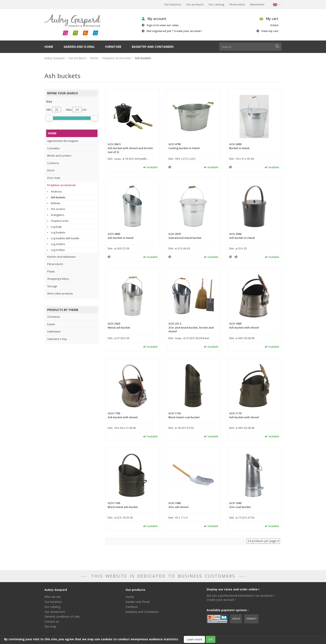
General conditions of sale (62, 616)
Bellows (56, 203)
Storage (52, 286)
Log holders (58, 244)
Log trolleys (58, 250)
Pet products (55, 264)
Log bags (56, 227)
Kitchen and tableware (61, 257)
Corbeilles (54, 148)
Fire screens (58, 209)
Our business (173, 4)
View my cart (270, 31)
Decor (51, 170)
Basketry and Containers (153, 47)
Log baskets (58, 232)
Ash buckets (58, 197)
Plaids (51, 271)
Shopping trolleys (58, 279)
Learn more (194, 639)
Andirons (56, 192)
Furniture (113, 47)
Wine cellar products (60, 293)
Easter (51, 324)
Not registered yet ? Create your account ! (174, 31)
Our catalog (216, 4)
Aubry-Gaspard (54, 58)
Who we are (53, 597)
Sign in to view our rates (163, 25)
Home (49, 47)
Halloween (54, 331)
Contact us (52, 621)
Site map (50, 626)
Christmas (54, 317)
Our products (195, 4)
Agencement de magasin (63, 141)
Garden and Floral (79, 47)
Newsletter (257, 4)
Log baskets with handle (65, 238)
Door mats (54, 178)
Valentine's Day (57, 339)
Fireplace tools (60, 221)
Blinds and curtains (59, 156)
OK (211, 639)
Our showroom (55, 612)
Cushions (53, 163)
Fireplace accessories (117, 58)
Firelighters (57, 215)
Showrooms (237, 4)
